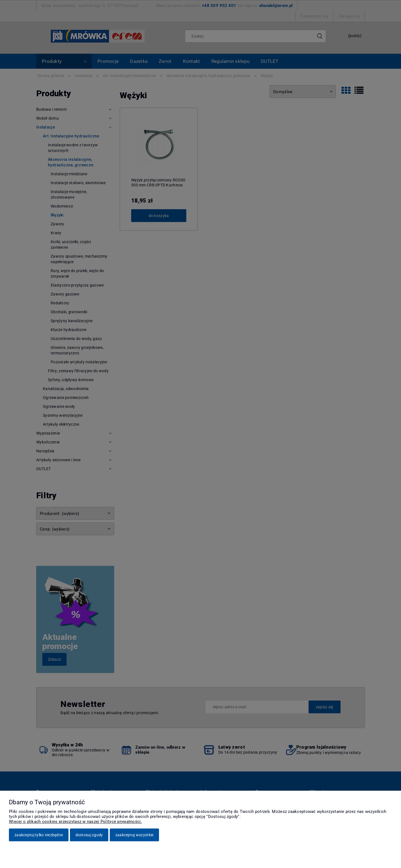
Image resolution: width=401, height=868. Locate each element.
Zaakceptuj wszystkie (135, 835)
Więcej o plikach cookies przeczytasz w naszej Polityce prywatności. (75, 822)
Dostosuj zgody (89, 835)
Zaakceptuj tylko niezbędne (39, 835)
